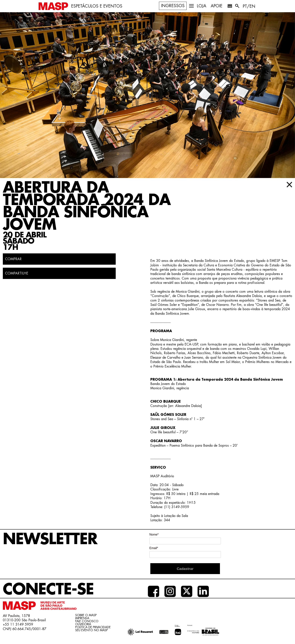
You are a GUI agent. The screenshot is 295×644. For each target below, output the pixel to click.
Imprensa (82, 618)
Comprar (13, 259)
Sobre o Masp (86, 615)
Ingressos (173, 6)
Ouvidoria (83, 624)
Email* (154, 548)
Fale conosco (87, 621)
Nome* (154, 535)
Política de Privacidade (93, 627)
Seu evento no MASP (92, 630)
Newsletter (50, 539)
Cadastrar (185, 569)
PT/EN (249, 6)
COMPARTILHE (17, 273)
